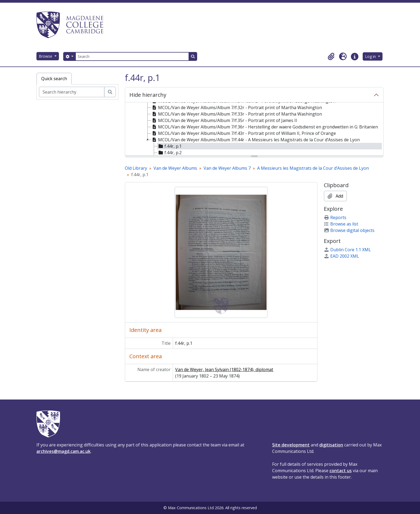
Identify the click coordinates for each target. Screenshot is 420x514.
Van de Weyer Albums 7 (227, 168)
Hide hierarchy (148, 95)
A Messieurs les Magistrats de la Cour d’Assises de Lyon (313, 168)
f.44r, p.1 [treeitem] (170, 146)
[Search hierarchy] (72, 92)
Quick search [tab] (54, 79)
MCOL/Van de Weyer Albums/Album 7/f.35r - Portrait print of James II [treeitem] (224, 120)
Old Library (136, 168)
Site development (291, 445)
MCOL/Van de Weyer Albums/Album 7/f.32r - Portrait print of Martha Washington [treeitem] (237, 108)
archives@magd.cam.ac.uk (63, 451)
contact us (341, 471)
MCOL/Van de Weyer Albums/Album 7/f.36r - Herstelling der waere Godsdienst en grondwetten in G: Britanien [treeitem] (265, 127)
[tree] (254, 129)
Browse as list (341, 224)
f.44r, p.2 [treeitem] (170, 153)
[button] (331, 57)
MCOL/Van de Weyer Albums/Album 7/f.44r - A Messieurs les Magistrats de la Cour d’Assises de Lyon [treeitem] (255, 140)
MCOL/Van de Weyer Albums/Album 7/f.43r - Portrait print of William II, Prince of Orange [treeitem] (243, 133)
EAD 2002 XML (342, 256)
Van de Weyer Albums (175, 168)
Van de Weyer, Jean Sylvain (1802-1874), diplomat (224, 369)
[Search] (132, 56)
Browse (46, 56)
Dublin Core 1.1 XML (347, 250)
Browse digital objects (349, 230)
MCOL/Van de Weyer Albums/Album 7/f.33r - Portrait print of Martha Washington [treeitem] (237, 114)
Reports (335, 217)
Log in (371, 56)
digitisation (331, 445)
